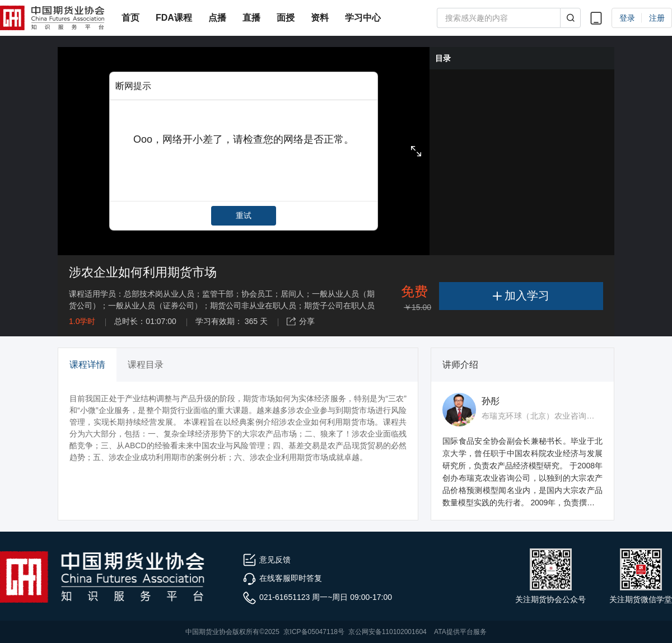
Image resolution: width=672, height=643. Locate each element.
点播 (217, 18)
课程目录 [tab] (146, 365)
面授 (286, 18)
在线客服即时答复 (282, 578)
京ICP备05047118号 (314, 632)
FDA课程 (174, 18)
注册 (657, 18)
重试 (244, 215)
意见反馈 (267, 560)
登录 (627, 18)
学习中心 (363, 18)
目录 (443, 58)
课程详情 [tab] (87, 365)
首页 (130, 18)
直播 (251, 18)
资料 (320, 18)
